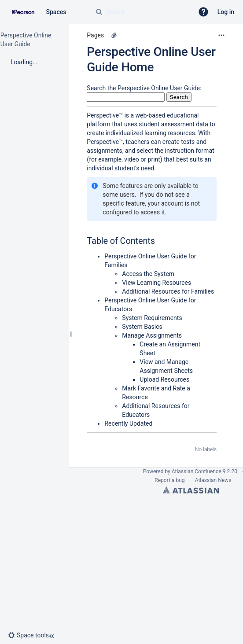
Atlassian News (213, 480)
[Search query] (141, 12)
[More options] (221, 35)
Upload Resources (164, 379)
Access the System (148, 274)
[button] (203, 12)
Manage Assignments (152, 335)
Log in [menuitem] (226, 12)
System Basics (142, 327)
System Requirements (152, 318)
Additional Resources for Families (168, 291)
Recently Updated (128, 423)
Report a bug (169, 480)
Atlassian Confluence (197, 471)
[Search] (99, 12)
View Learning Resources (156, 283)
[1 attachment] (114, 35)
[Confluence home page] (23, 12)
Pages (95, 35)
